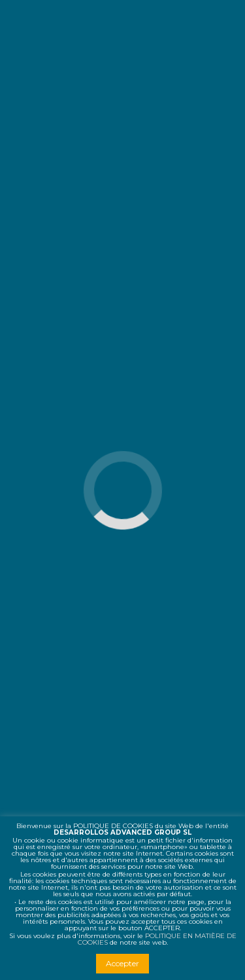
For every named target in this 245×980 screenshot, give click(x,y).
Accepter (122, 963)
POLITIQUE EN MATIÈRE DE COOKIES (157, 939)
